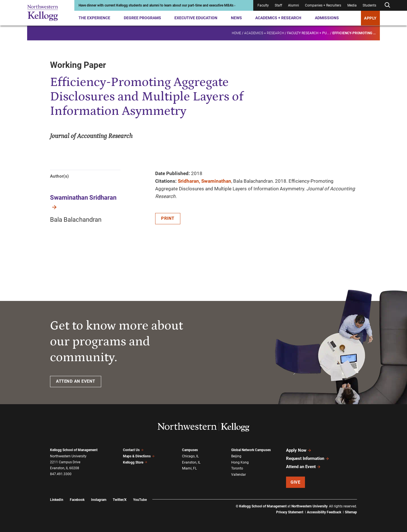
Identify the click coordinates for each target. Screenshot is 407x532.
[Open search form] (387, 5)
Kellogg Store (135, 462)
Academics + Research (278, 18)
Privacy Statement (290, 512)
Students (369, 5)
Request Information (308, 458)
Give (295, 482)
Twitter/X (120, 500)
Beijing (236, 456)
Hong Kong (240, 462)
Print (168, 218)
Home (236, 33)
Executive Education (196, 18)
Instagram (99, 500)
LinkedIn (57, 500)
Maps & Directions (139, 456)
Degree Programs (142, 18)
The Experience (94, 18)
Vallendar (239, 475)
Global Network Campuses (251, 450)
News (236, 18)
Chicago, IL (190, 456)
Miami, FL (189, 468)
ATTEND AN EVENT (76, 381)
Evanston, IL (191, 462)
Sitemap (351, 512)
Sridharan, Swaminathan (204, 181)
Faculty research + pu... (308, 33)
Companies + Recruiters (323, 5)
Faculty (263, 5)
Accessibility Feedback (324, 512)
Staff (278, 5)
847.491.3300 (61, 474)
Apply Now (299, 450)
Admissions (327, 18)
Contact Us (133, 450)
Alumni (294, 5)
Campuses (190, 450)
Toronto (237, 468)
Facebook (77, 500)
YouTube (140, 500)
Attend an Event (303, 467)
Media (352, 5)
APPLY (370, 18)
